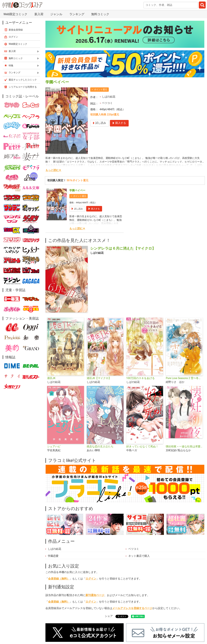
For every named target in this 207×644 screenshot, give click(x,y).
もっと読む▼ (53, 170)
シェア (109, 616)
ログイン (91, 579)
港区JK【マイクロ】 (99, 378)
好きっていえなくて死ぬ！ (142, 447)
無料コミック (100, 14)
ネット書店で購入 (139, 556)
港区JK (51, 378)
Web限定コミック (15, 14)
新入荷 (39, 14)
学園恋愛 (53, 556)
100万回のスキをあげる (141, 378)
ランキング (77, 14)
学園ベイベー (77, 190)
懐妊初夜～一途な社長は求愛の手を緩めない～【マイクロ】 (184, 447)
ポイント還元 (101, 89)
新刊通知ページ (95, 595)
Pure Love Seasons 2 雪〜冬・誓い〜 (184, 378)
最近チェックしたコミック (23, 80)
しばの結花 (109, 97)
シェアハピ (54, 447)
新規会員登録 (16, 30)
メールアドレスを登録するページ (132, 608)
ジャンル (56, 14)
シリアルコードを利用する (23, 87)
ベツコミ (107, 103)
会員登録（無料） (59, 579)
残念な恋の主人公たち (100, 447)
